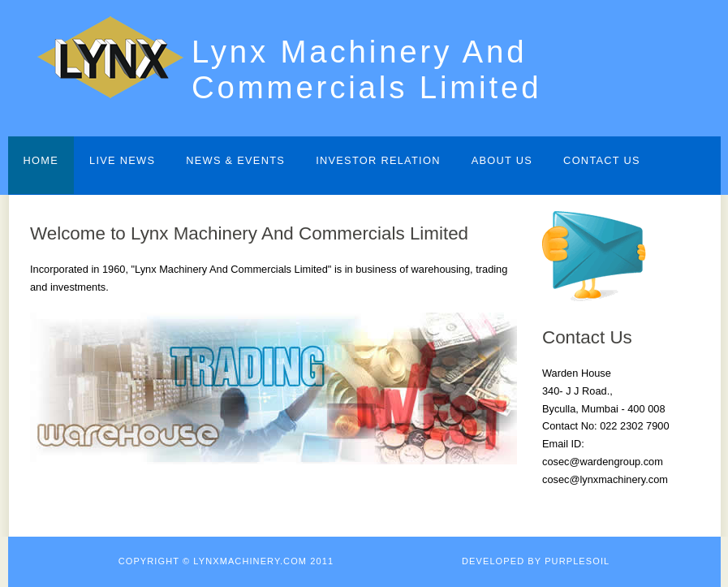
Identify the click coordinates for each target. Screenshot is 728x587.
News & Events (235, 160)
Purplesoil (577, 561)
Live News (122, 160)
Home (41, 160)
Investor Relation (378, 160)
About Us (502, 160)
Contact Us (602, 160)
